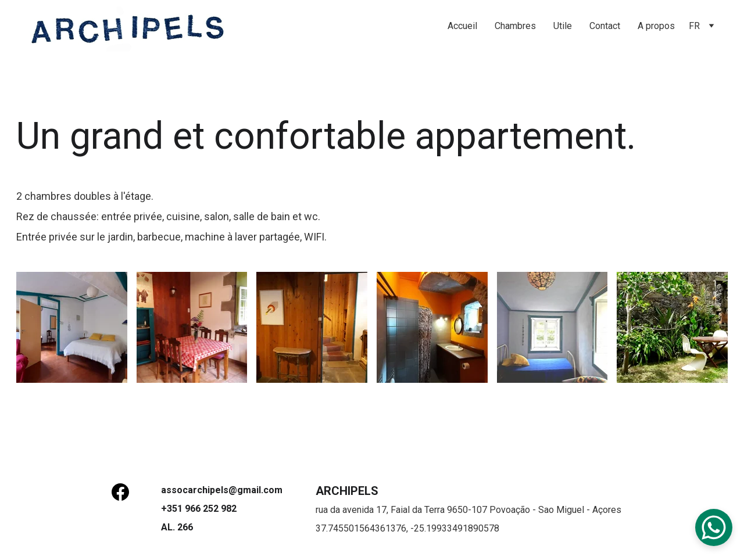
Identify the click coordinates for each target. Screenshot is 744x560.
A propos (656, 26)
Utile (563, 26)
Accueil (462, 26)
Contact (605, 26)
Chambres (515, 26)
